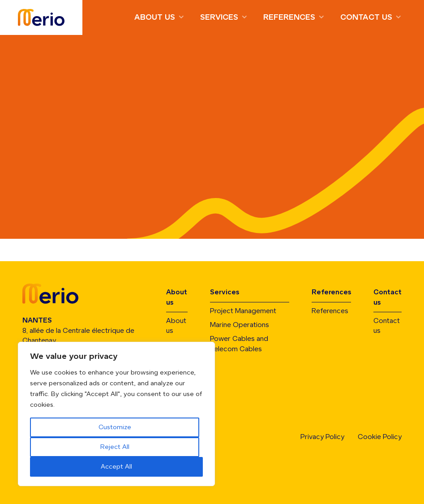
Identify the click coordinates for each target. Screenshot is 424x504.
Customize (115, 427)
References (289, 18)
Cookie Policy (380, 437)
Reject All (115, 447)
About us (155, 18)
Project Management (243, 311)
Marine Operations (240, 325)
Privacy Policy (322, 437)
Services (219, 18)
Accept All (116, 467)
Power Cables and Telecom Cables (239, 344)
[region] (116, 414)
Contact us (366, 18)
